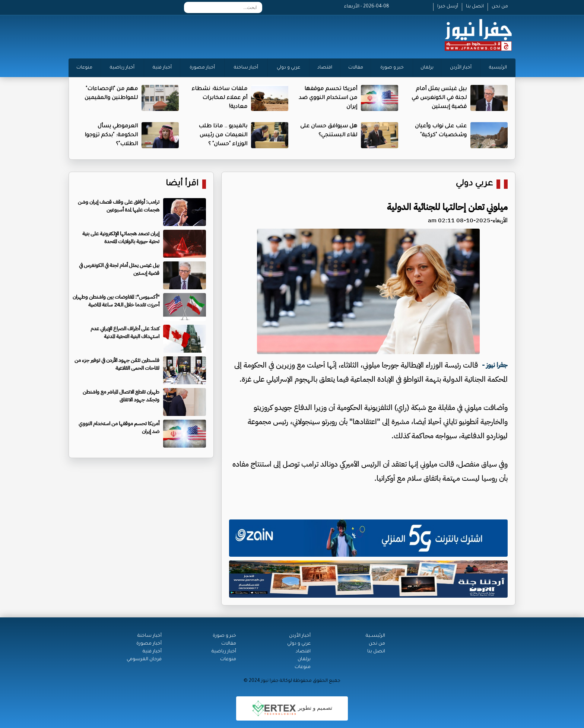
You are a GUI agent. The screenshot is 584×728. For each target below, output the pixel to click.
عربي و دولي (288, 68)
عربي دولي (474, 184)
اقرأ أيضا (182, 184)
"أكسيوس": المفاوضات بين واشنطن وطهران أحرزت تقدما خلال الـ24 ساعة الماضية (116, 301)
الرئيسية (498, 68)
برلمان (427, 68)
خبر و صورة (392, 68)
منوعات (84, 68)
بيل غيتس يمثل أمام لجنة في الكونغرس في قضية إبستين (439, 98)
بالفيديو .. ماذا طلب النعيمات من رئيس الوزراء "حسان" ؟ (223, 136)
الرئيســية (375, 636)
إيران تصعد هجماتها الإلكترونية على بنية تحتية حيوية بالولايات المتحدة (121, 238)
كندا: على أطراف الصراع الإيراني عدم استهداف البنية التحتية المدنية (125, 333)
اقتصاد (325, 68)
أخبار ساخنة (246, 68)
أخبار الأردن (461, 68)
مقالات (356, 68)
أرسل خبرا (448, 7)
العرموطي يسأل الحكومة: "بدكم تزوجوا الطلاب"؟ (111, 136)
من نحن (500, 7)
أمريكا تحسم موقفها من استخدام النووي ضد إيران (328, 98)
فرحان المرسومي (144, 659)
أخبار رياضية (122, 68)
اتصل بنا (475, 7)
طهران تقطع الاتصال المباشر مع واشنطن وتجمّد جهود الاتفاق (121, 396)
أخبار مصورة (202, 68)
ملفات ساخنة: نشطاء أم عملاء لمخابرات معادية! (219, 98)
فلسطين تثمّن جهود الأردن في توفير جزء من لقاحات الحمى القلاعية (117, 364)
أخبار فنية (162, 68)
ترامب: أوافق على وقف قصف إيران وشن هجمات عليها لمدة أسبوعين (119, 206)
